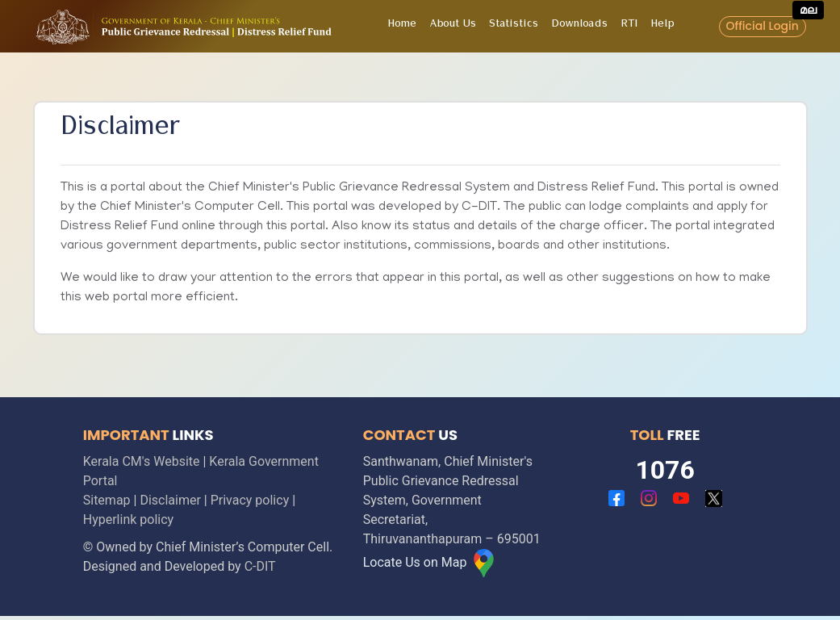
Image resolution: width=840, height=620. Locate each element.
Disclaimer (170, 500)
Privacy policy (250, 500)
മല (808, 10)
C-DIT (260, 566)
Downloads (579, 26)
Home (402, 26)
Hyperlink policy (128, 519)
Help (662, 26)
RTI (629, 26)
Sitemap (107, 500)
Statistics (514, 26)
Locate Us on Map (431, 562)
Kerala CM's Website (142, 461)
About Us (453, 26)
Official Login (763, 26)
